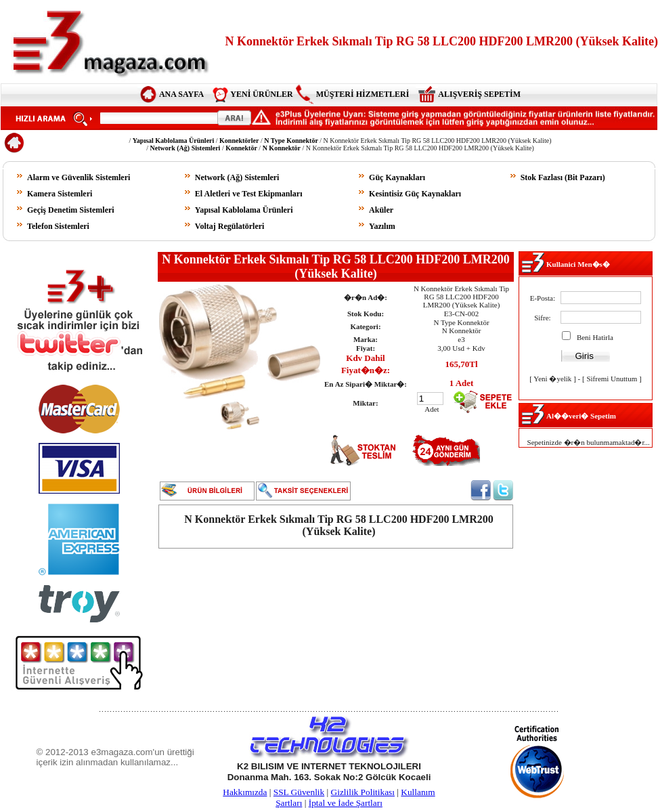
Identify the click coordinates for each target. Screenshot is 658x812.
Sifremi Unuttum (612, 379)
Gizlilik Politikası (363, 792)
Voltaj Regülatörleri (230, 226)
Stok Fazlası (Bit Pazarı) (563, 177)
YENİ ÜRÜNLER (261, 94)
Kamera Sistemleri (60, 194)
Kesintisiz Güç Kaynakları (415, 194)
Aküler (381, 210)
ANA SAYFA (181, 94)
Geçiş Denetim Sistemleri (71, 210)
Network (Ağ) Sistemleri (237, 177)
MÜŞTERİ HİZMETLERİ (363, 94)
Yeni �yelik (552, 379)
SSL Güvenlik (299, 792)
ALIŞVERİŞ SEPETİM (479, 94)
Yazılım (382, 226)
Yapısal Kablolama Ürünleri (244, 210)
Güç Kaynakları (397, 177)
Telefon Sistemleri (58, 226)
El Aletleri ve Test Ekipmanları (249, 194)
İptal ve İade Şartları (346, 803)
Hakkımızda (245, 792)
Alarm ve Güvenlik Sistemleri (79, 177)
